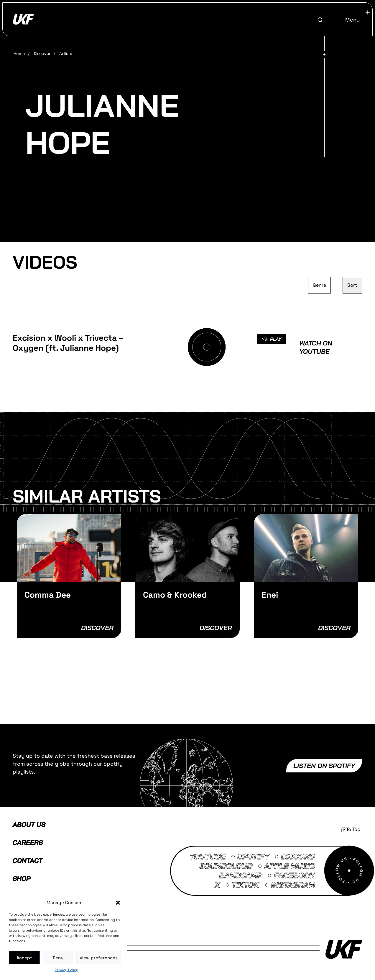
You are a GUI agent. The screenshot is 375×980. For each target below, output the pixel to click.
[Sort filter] (352, 285)
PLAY (272, 339)
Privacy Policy (66, 970)
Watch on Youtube (316, 347)
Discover (42, 53)
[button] (118, 903)
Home (19, 53)
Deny (58, 958)
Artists (66, 53)
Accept (24, 958)
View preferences (99, 958)
